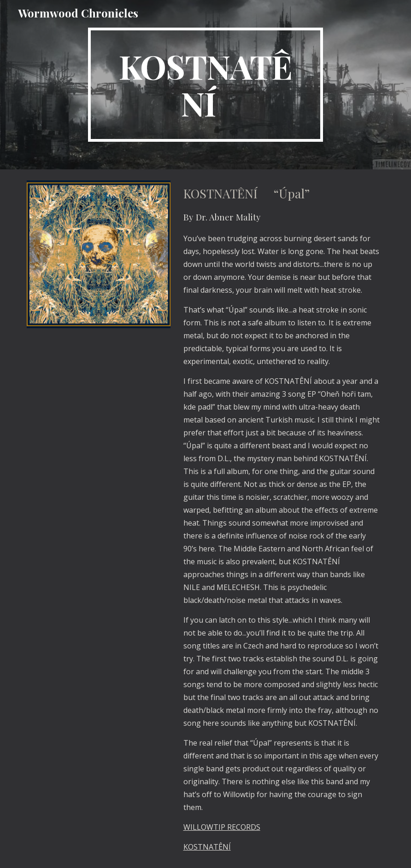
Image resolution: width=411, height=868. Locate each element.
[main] (206, 85)
